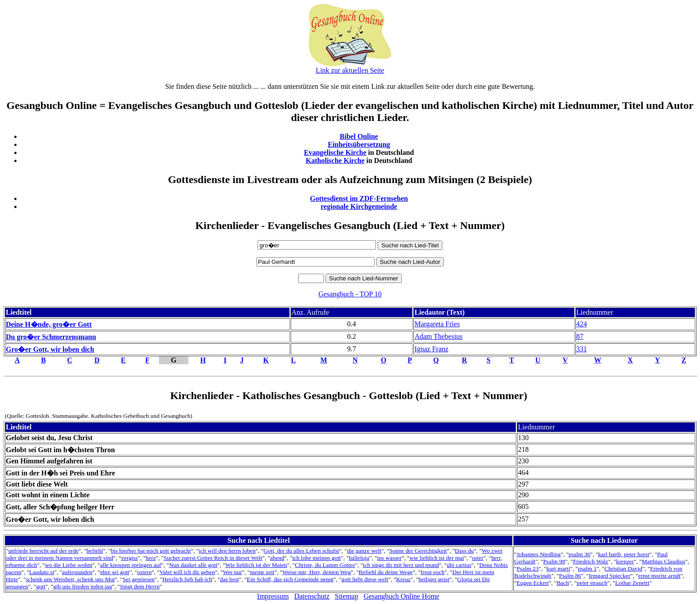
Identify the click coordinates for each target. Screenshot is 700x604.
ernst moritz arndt (659, 576)
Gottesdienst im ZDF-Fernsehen (359, 198)
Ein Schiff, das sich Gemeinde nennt (290, 579)
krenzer (625, 561)
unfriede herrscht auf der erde (43, 551)
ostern (144, 572)
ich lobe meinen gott (316, 558)
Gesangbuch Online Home (401, 596)
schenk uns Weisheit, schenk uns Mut (70, 579)
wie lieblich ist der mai (437, 558)
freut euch (433, 572)
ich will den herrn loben (227, 551)
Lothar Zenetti (632, 583)
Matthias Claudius (664, 561)
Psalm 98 (554, 561)
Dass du (465, 551)
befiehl (95, 551)
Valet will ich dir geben (187, 572)
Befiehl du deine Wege (385, 572)
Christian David (623, 569)
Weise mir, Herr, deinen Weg (316, 572)
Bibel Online (359, 136)
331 (582, 349)
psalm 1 (587, 569)
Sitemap (346, 596)
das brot (230, 579)
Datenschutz (312, 596)
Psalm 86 (570, 576)
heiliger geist (434, 579)
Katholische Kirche (335, 160)
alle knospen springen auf (131, 565)
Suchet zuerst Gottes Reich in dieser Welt (213, 558)
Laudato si (42, 572)
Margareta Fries (437, 324)
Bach (563, 583)
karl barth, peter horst (624, 554)
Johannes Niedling (539, 554)
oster (478, 558)
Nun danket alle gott (193, 565)
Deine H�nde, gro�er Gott (49, 324)
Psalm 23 (527, 569)
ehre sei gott (115, 572)
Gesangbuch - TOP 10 (350, 294)
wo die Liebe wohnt (68, 565)
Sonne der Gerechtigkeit (418, 551)
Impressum (273, 596)
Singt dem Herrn (140, 586)
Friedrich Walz (590, 561)
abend (277, 558)
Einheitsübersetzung (359, 144)
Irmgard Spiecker (610, 576)
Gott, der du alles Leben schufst (301, 551)
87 (580, 336)
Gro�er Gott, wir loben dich (50, 349)
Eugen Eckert (533, 583)
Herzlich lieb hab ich (187, 579)
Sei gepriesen (139, 579)
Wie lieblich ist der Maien (256, 565)
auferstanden (77, 572)
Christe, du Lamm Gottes (325, 565)
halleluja (359, 558)
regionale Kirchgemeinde (359, 206)
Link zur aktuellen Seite (350, 70)
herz (151, 558)
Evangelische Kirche (335, 152)
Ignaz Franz (431, 349)
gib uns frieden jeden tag (83, 586)
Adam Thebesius (438, 336)
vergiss (129, 558)
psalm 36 (580, 554)
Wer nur (232, 572)
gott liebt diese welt (365, 579)
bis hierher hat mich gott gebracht (151, 551)
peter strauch (592, 583)
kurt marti (558, 569)
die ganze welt (364, 551)
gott (41, 586)
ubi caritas (459, 565)
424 (582, 324)
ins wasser (390, 558)
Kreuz (403, 579)
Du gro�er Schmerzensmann (51, 337)
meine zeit (262, 572)
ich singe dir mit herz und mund (401, 565)
